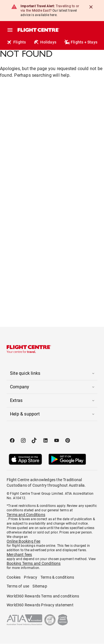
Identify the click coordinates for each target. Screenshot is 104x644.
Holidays (45, 42)
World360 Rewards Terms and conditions (43, 596)
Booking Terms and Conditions (34, 563)
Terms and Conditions (26, 515)
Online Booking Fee (24, 541)
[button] (52, 373)
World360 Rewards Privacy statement (40, 605)
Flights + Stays (81, 42)
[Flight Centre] (38, 30)
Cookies (14, 577)
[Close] (91, 7)
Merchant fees (19, 555)
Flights (16, 42)
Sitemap (40, 586)
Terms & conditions (57, 577)
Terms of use (18, 586)
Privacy (30, 577)
